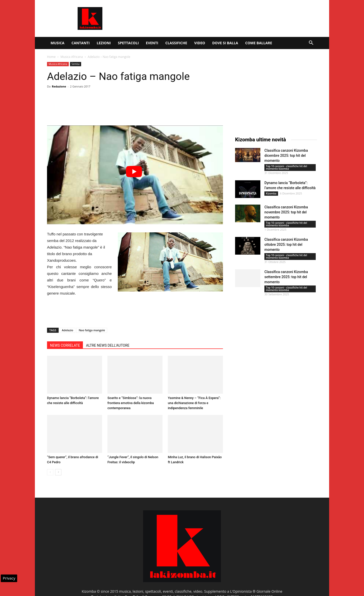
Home (51, 57)
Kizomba (271, 193)
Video (200, 43)
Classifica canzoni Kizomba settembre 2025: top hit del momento (286, 277)
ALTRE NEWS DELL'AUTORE (108, 345)
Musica (58, 43)
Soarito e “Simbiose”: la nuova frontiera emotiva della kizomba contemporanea (131, 403)
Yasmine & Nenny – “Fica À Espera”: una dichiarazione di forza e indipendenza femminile (194, 403)
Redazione (59, 86)
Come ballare (259, 43)
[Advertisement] (225, 18)
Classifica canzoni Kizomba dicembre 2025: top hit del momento (286, 156)
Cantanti (81, 43)
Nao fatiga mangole (92, 330)
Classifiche (176, 43)
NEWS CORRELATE (65, 345)
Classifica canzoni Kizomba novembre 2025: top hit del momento (286, 212)
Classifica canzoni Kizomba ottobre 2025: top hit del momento (286, 245)
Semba (76, 64)
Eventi (152, 43)
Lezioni (104, 43)
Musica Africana (72, 57)
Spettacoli (128, 43)
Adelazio (68, 330)
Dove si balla (225, 43)
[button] (311, 43)
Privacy (9, 578)
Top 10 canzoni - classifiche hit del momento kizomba (287, 167)
